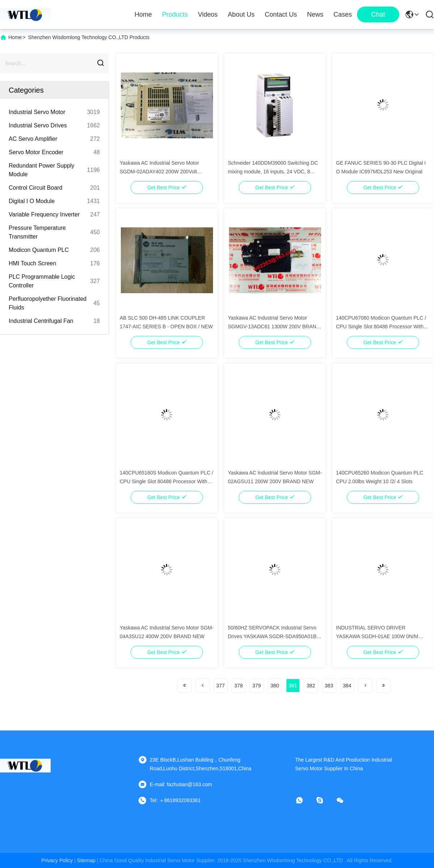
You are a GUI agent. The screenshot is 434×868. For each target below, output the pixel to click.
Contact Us (281, 14)
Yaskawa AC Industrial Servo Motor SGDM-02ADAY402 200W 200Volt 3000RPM (159, 172)
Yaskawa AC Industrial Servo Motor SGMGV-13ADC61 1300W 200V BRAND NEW (274, 326)
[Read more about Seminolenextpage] (184, 686)
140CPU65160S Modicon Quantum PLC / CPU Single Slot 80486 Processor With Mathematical (166, 481)
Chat (378, 14)
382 (311, 686)
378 (239, 686)
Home (143, 14)
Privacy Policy (57, 860)
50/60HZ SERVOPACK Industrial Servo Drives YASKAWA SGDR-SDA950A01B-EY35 (273, 636)
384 (347, 686)
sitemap (86, 860)
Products (175, 14)
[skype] (325, 800)
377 (220, 686)
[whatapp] (305, 800)
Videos (208, 14)
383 (329, 686)
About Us (241, 14)
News (315, 14)
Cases (343, 14)
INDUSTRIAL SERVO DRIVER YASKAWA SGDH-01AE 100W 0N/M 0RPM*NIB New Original (377, 636)
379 (257, 686)
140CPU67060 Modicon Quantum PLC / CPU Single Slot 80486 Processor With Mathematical (381, 326)
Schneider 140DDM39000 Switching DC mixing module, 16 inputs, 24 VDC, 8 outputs (273, 172)
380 (275, 686)
